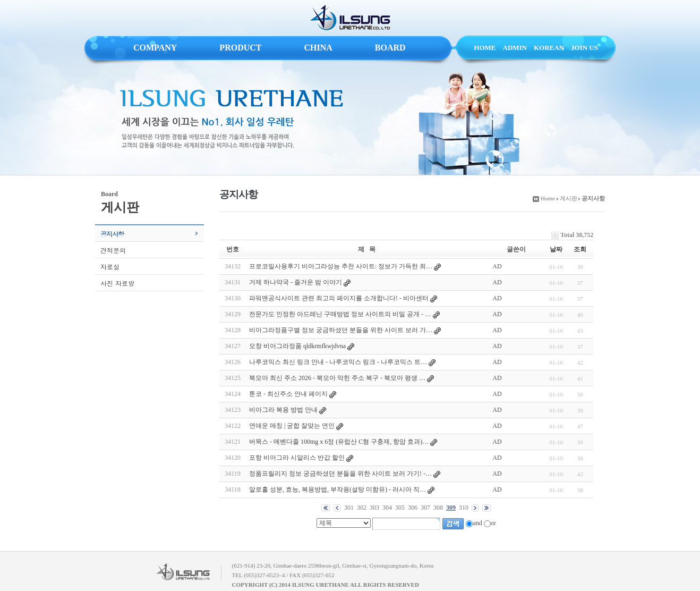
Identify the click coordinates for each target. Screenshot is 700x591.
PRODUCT (240, 48)
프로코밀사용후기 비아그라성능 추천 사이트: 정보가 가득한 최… (341, 266)
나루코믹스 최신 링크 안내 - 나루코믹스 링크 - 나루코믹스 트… (338, 362)
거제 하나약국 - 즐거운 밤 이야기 (296, 282)
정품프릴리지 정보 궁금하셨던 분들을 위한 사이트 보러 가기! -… (340, 474)
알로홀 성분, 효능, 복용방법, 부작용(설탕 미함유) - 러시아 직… (338, 489)
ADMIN (515, 48)
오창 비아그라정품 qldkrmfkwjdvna (297, 346)
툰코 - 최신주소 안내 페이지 (288, 394)
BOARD (390, 48)
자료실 (110, 267)
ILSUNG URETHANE (350, 18)
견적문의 (113, 250)
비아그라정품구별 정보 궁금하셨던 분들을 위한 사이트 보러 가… (341, 330)
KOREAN (549, 48)
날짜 (556, 249)
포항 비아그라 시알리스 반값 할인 (297, 458)
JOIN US (584, 48)
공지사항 (112, 234)
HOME (485, 48)
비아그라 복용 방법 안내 (283, 410)
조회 (580, 249)
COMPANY (155, 48)
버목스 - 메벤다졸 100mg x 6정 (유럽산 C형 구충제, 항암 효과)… (339, 442)
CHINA (318, 48)
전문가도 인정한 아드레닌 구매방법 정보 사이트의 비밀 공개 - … (340, 314)
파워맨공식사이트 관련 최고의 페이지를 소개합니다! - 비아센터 (339, 298)
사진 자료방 (117, 283)
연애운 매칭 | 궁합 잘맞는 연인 (292, 426)
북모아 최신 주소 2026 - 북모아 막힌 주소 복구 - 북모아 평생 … (337, 378)
